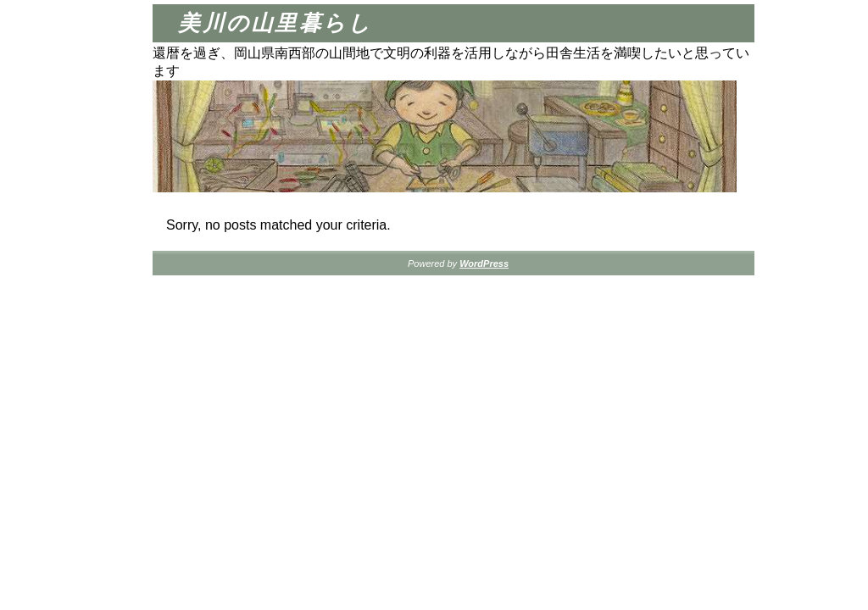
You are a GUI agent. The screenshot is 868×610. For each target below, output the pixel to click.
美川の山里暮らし (275, 23)
